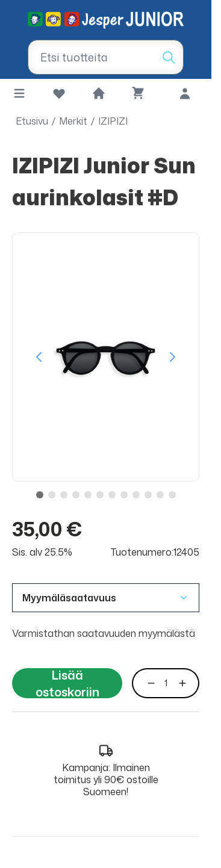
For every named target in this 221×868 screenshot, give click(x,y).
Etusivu (32, 121)
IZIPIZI (113, 121)
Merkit (73, 121)
